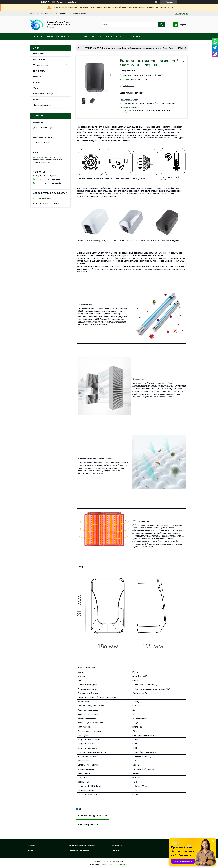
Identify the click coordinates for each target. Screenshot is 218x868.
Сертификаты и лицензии (45, 94)
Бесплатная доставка (129, 99)
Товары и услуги (56, 37)
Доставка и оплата (110, 37)
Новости (37, 77)
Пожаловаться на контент (118, 864)
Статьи (37, 82)
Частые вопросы (136, 37)
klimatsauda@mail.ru (44, 198)
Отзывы (37, 99)
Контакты (90, 37)
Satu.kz (121, 862)
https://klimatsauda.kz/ (49, 204)
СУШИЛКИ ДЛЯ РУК (94, 48)
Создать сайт (62, 2)
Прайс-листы (39, 71)
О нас (76, 37)
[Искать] (161, 25)
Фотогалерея (39, 59)
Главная (37, 37)
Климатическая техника (79, 850)
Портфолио (39, 54)
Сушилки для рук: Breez (116, 48)
